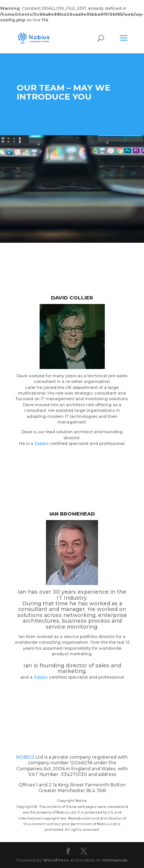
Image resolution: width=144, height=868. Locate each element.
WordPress (56, 860)
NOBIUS (26, 757)
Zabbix (41, 443)
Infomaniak (115, 860)
